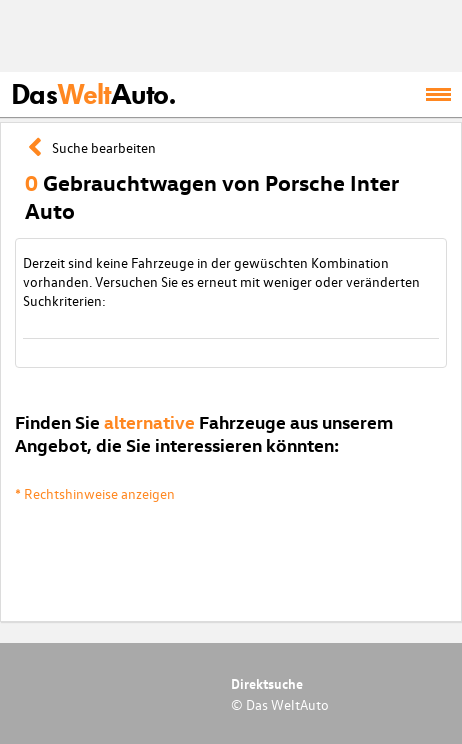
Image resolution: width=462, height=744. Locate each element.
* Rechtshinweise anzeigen (95, 493)
